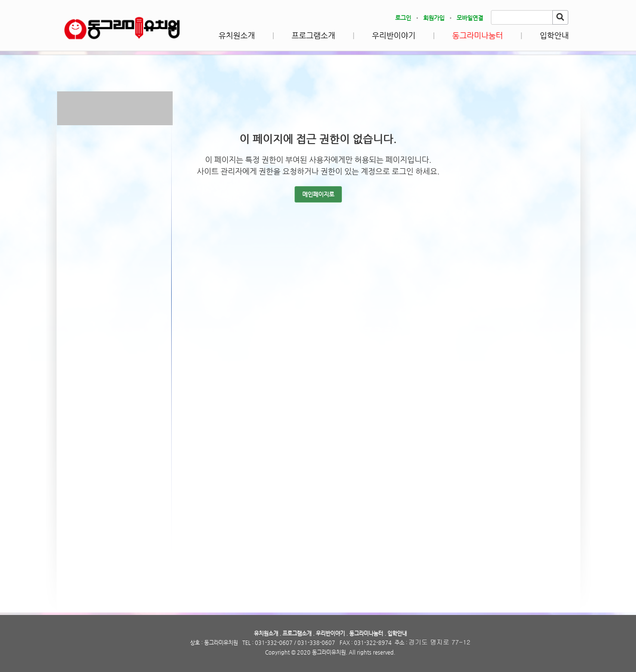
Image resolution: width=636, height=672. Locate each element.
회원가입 (434, 18)
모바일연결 (470, 18)
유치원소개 (237, 36)
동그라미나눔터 (478, 36)
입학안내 (554, 36)
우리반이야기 (394, 36)
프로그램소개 (313, 36)
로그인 (403, 18)
